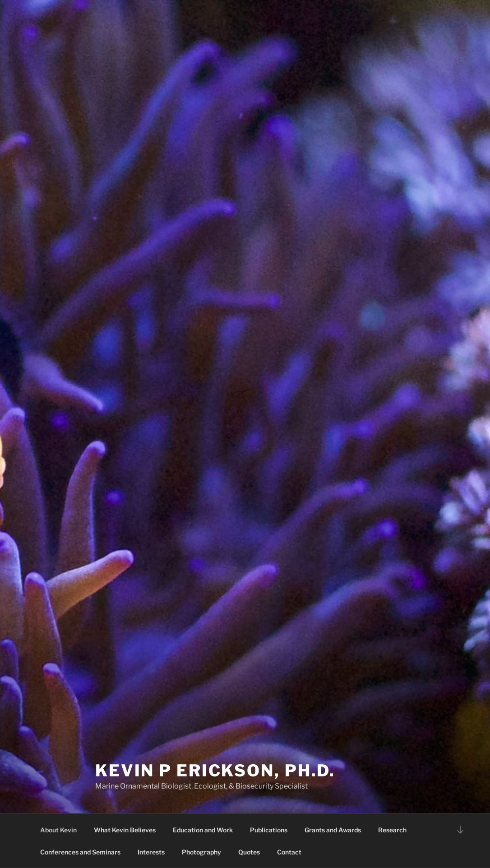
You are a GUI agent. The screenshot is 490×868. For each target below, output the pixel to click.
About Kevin (58, 830)
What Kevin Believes (125, 830)
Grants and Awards (333, 830)
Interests (151, 852)
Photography (201, 852)
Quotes (249, 852)
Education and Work (203, 830)
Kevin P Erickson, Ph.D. (215, 771)
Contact (289, 852)
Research (392, 830)
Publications (269, 830)
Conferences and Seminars (80, 852)
